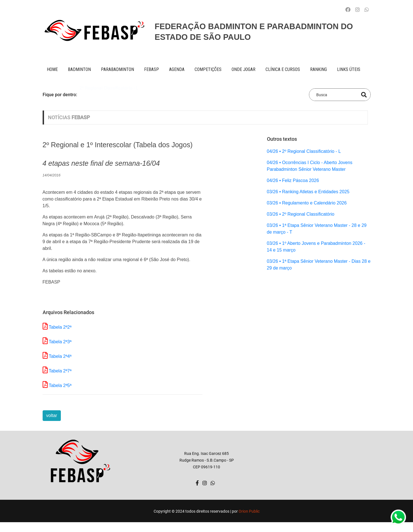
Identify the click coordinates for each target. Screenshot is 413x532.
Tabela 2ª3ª (60, 342)
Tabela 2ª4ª (60, 356)
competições (208, 69)
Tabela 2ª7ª (60, 371)
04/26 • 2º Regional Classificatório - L (304, 151)
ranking (319, 69)
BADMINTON (79, 69)
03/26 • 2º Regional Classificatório (301, 214)
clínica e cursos (283, 69)
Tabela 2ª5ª (60, 385)
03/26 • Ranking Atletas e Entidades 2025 (308, 192)
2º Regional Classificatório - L (109, 94)
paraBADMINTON (117, 69)
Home (52, 69)
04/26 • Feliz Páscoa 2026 (293, 180)
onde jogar (244, 69)
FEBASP (152, 69)
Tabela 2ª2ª (60, 327)
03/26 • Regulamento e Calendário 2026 (307, 203)
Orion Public (249, 511)
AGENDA (177, 69)
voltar (52, 415)
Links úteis (349, 69)
